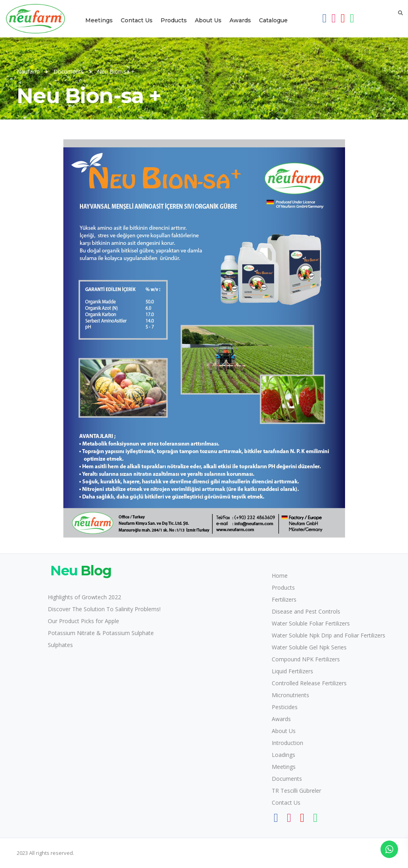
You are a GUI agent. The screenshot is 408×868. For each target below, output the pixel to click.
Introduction (287, 743)
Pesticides (285, 707)
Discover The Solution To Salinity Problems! (104, 609)
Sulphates (60, 645)
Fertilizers (284, 599)
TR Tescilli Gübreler (296, 791)
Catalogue (273, 20)
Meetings (99, 20)
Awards (240, 20)
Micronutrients (290, 695)
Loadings (283, 755)
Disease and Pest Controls (306, 611)
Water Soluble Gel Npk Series (309, 647)
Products (174, 20)
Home (280, 576)
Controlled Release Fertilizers (309, 683)
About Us (208, 20)
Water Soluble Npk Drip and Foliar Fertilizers (329, 635)
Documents (287, 779)
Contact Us (137, 20)
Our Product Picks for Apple (83, 621)
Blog (80, 571)
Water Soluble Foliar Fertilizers (311, 623)
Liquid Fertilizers (292, 671)
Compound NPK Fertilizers (306, 659)
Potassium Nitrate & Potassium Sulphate (101, 633)
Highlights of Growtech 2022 (84, 597)
